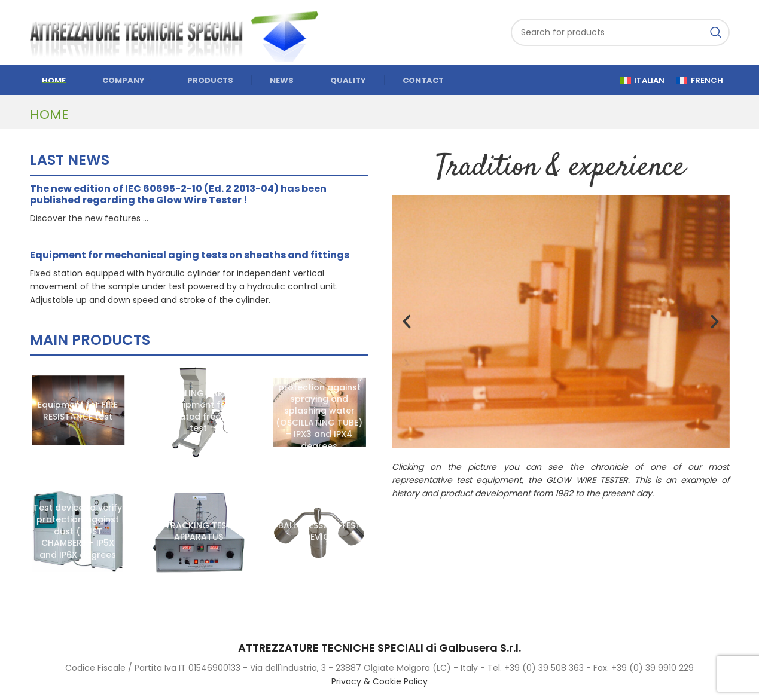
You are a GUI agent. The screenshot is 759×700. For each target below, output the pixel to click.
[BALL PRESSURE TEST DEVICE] (319, 532)
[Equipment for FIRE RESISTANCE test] (78, 411)
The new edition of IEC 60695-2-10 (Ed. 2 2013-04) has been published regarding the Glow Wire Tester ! (178, 194)
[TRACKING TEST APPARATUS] (199, 532)
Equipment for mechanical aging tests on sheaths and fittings (190, 255)
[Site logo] (179, 32)
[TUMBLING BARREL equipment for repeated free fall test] (199, 411)
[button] (407, 322)
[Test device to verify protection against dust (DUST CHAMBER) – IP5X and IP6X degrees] (78, 532)
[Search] (620, 32)
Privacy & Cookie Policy (379, 681)
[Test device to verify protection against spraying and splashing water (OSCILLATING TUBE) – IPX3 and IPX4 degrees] (319, 411)
